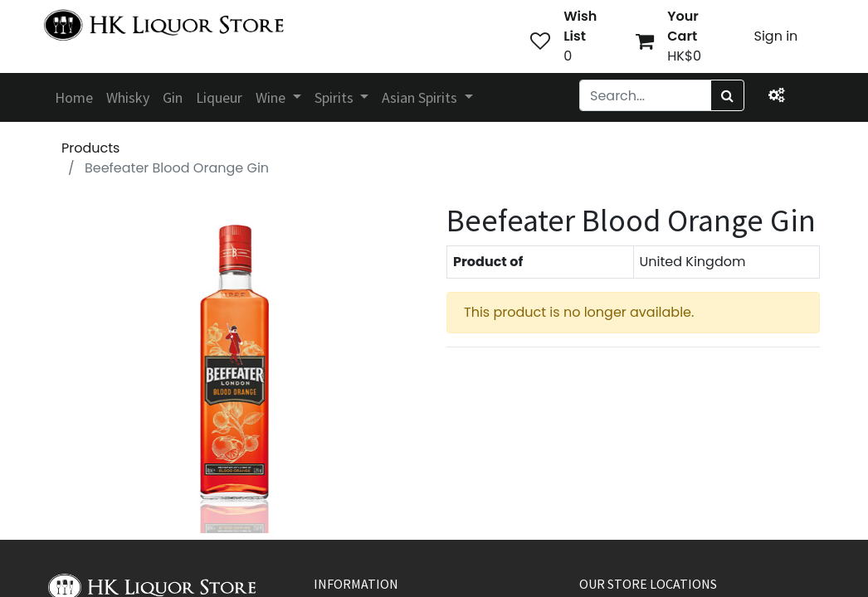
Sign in (776, 36)
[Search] (727, 95)
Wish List (580, 26)
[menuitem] (74, 97)
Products (90, 148)
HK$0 (684, 56)
